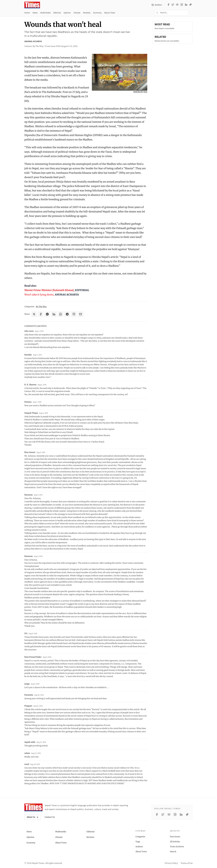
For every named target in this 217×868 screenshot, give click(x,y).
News (35, 13)
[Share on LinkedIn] (54, 314)
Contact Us (50, 817)
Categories (140, 837)
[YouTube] (177, 5)
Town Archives (177, 847)
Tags (138, 842)
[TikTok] (191, 5)
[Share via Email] (81, 314)
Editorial (57, 13)
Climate (77, 13)
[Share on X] (34, 314)
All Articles (175, 842)
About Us (33, 817)
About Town (110, 13)
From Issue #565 (61, 46)
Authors (139, 847)
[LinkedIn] (186, 5)
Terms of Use (187, 863)
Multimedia (46, 13)
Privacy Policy (171, 863)
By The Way (41, 307)
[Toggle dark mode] (192, 13)
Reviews (87, 13)
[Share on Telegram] (67, 314)
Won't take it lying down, (40, 295)
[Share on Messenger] (47, 314)
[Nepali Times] (33, 807)
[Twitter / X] (173, 5)
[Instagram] (182, 5)
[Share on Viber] (74, 314)
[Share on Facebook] (41, 314)
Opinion (67, 13)
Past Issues (175, 837)
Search (173, 852)
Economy (97, 13)
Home (27, 13)
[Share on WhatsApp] (61, 314)
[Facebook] (168, 5)
